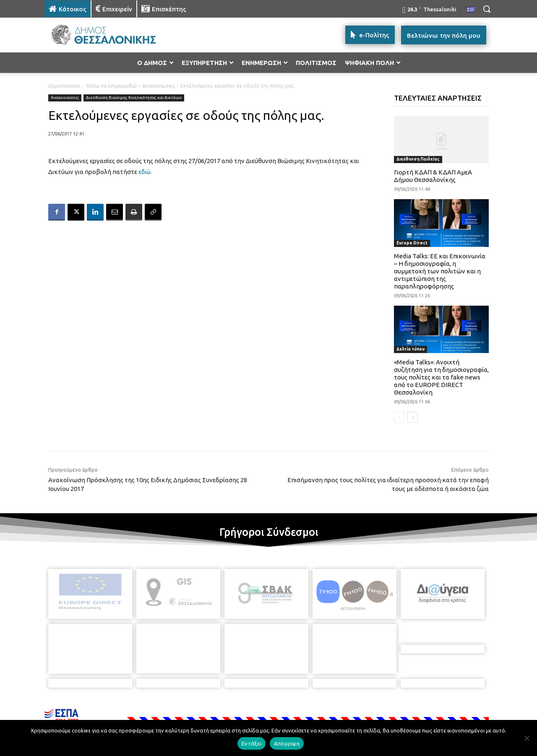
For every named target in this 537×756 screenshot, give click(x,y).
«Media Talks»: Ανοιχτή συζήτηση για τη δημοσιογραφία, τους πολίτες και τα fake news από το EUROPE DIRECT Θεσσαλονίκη (441, 377)
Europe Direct (412, 243)
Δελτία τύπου (411, 349)
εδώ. (145, 172)
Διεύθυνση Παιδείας (418, 159)
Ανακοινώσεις (159, 86)
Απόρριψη (287, 743)
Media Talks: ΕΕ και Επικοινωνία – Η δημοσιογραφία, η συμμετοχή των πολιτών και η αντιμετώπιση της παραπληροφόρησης (440, 271)
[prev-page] (399, 417)
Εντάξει (252, 743)
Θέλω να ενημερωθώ (111, 86)
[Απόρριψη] (527, 738)
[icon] (327, 711)
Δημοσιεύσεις (64, 86)
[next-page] (413, 417)
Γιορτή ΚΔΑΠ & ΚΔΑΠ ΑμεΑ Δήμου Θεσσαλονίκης (433, 176)
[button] (487, 9)
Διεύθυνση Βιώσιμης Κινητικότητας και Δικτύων (134, 98)
